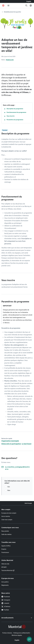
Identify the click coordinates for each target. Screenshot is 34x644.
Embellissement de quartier (13, 12)
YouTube (5, 610)
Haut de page (28, 503)
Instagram (6, 600)
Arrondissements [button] (7, 618)
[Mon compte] (31, 5)
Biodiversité (10, 60)
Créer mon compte (7, 520)
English (29, 1)
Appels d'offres (6, 546)
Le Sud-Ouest (27, 444)
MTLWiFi (4, 567)
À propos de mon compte (9, 513)
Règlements (5, 585)
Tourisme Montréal (7, 570)
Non (9, 490)
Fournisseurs (5, 552)
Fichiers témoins (7, 633)
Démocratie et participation (11, 444)
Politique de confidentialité (22, 633)
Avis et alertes (6, 516)
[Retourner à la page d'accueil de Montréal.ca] (3, 5)
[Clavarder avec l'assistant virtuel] (29, 639)
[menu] (8, 5)
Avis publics (5, 582)
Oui (9, 487)
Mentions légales (17, 635)
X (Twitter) (6, 607)
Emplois (4, 549)
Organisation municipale (10, 441)
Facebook (6, 597)
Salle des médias (6, 534)
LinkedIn (5, 603)
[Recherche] (26, 5)
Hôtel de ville (5, 564)
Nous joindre (5, 531)
